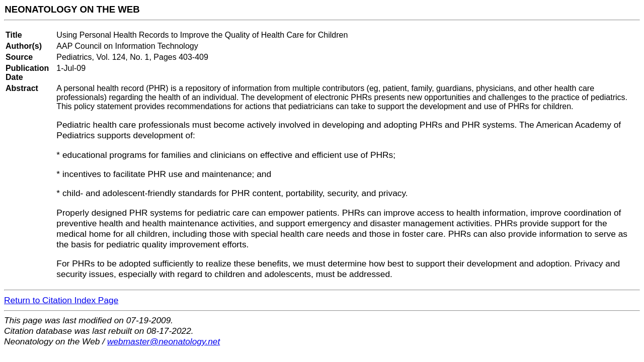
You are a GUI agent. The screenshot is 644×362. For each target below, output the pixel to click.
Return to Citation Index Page (61, 300)
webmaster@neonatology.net (164, 341)
